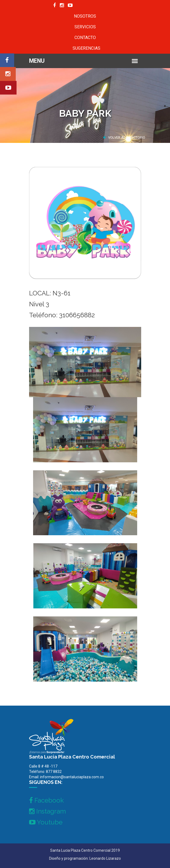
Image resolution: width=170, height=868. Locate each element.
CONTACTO (85, 38)
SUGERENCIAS (86, 48)
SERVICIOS (85, 27)
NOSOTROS (85, 16)
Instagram (48, 811)
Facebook (46, 800)
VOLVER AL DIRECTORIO (124, 137)
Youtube (46, 822)
